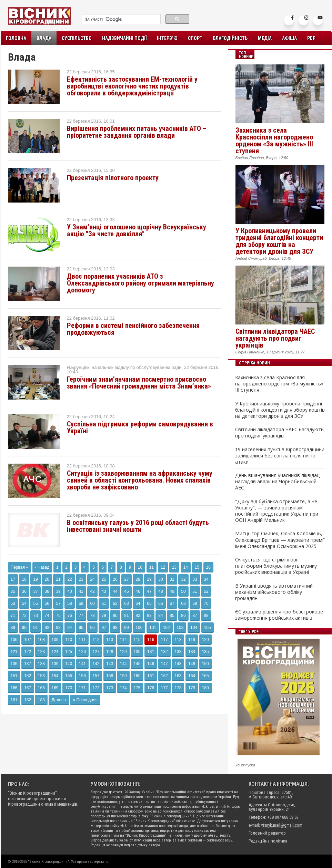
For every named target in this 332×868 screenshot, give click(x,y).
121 (14, 652)
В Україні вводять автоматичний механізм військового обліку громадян (274, 592)
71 (13, 616)
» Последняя (85, 700)
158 (110, 676)
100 (139, 628)
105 (208, 628)
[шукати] (120, 19)
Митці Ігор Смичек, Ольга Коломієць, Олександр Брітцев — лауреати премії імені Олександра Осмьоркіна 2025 (280, 540)
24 (92, 579)
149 (192, 664)
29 (149, 579)
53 (13, 603)
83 (149, 616)
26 (115, 579)
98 (115, 628)
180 (205, 688)
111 (82, 640)
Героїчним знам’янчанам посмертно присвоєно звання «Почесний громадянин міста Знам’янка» (139, 383)
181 (14, 700)
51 (195, 591)
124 (55, 652)
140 (69, 664)
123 (41, 652)
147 (164, 664)
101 (153, 628)
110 (69, 640)
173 (110, 688)
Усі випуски (245, 765)
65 (149, 603)
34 (206, 579)
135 (205, 652)
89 (13, 628)
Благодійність (230, 38)
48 (160, 591)
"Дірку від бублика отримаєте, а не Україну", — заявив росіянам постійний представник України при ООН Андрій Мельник (277, 511)
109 (55, 640)
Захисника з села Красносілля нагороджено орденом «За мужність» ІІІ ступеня (274, 141)
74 (47, 616)
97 (104, 628)
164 (192, 676)
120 (205, 640)
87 (195, 616)
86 (183, 616)
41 (81, 591)
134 (192, 652)
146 (151, 664)
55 (35, 603)
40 (69, 591)
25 (104, 579)
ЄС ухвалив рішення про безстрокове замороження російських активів (279, 615)
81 (126, 616)
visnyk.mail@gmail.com (282, 825)
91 (35, 628)
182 (28, 700)
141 (82, 664)
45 (126, 591)
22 (69, 579)
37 (35, 591)
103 (180, 628)
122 (28, 652)
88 (206, 616)
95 (81, 628)
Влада (44, 38)
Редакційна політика (268, 841)
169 (55, 688)
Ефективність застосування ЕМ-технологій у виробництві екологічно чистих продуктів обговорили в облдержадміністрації (132, 86)
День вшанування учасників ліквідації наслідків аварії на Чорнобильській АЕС (279, 482)
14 (186, 567)
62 (115, 603)
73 (35, 616)
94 (69, 628)
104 (194, 628)
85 (172, 616)
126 (82, 652)
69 (195, 603)
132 (164, 652)
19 (35, 579)
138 (41, 664)
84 (160, 616)
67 (172, 603)
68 (183, 603)
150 (205, 664)
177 (164, 688)
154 (55, 676)
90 (24, 628)
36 (24, 591)
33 (195, 579)
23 (81, 579)
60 (92, 603)
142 (96, 664)
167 (28, 688)
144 (123, 664)
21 (58, 579)
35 (13, 591)
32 (183, 579)
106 (14, 640)
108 (41, 640)
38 (47, 591)
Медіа (265, 38)
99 (126, 628)
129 (123, 652)
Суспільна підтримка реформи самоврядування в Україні (140, 427)
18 (24, 579)
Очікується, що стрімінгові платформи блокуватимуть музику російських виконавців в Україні (276, 566)
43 (104, 591)
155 (69, 676)
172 (96, 688)
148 (178, 664)
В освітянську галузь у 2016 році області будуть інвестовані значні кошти (138, 526)
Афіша (289, 38)
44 (115, 591)
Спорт (195, 38)
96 (92, 628)
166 (14, 688)
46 (138, 591)
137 (28, 664)
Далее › (59, 700)
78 (92, 616)
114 (123, 640)
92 (47, 628)
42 (92, 591)
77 (81, 616)
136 (14, 664)
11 (152, 567)
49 (172, 591)
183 (41, 700)
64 (138, 603)
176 (151, 688)
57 (58, 603)
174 (123, 688)
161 (151, 676)
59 (81, 603)
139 (55, 664)
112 (96, 640)
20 (47, 579)
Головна (16, 38)
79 (104, 616)
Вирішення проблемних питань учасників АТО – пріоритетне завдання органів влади (137, 132)
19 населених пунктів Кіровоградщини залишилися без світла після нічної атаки (280, 456)
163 (178, 676)
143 (110, 664)
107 (28, 640)
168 (41, 688)
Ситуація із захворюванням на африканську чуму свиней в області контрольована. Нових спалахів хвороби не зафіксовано (140, 480)
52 (206, 591)
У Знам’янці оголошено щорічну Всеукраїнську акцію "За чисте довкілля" (137, 230)
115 (137, 640)
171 (82, 688)
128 (110, 652)
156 (82, 676)
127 (96, 652)
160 (137, 676)
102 (167, 628)
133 (178, 652)
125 (69, 652)
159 (123, 676)
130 (137, 652)
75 (58, 616)
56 (47, 603)
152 (28, 676)
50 (183, 591)
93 (58, 628)
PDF (311, 38)
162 (164, 676)
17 (13, 579)
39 (58, 591)
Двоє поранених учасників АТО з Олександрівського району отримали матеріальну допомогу (140, 283)
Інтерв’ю (167, 38)
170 (69, 688)
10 (140, 567)
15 (197, 567)
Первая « (19, 567)
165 (205, 676)
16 (208, 567)
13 (174, 567)
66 (160, 603)
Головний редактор (267, 833)
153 (41, 676)
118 (178, 640)
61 (104, 603)
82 (138, 616)
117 (164, 640)
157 (96, 676)
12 (163, 567)
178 (178, 688)
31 (172, 579)
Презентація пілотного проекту (113, 178)
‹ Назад (42, 567)
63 (126, 603)
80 (115, 616)
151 (14, 676)
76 (69, 616)
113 (110, 640)
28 (138, 579)
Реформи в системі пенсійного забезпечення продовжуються (133, 329)
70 (206, 603)
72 (24, 616)
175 (137, 688)
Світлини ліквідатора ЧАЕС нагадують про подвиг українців (275, 338)
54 (24, 603)
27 (126, 579)
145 (137, 664)
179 (192, 688)
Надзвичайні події (124, 38)
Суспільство (77, 38)
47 (149, 591)
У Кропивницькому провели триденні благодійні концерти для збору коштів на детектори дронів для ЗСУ (279, 241)
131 (151, 652)
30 (160, 579)
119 (192, 640)
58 (69, 603)
